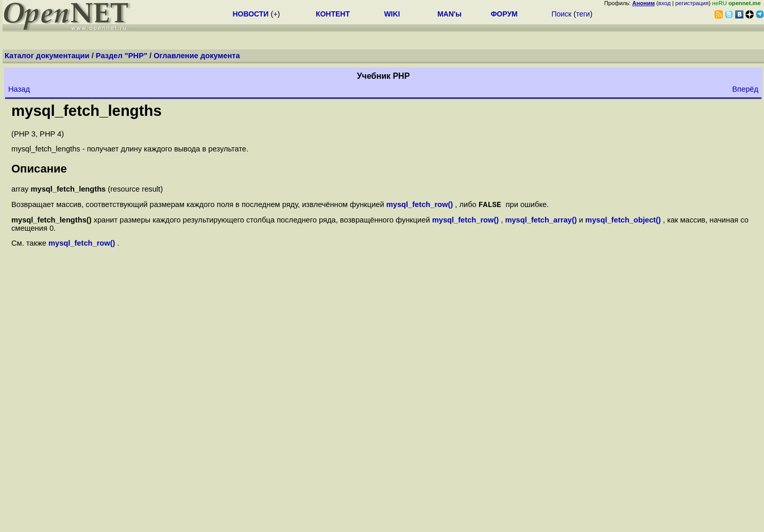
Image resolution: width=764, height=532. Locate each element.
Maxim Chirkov (734, 514)
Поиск (561, 14)
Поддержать (693, 522)
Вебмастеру (740, 522)
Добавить (650, 522)
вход (665, 3)
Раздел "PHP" (122, 56)
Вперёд (745, 89)
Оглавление (384, 413)
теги (583, 14)
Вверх (384, 426)
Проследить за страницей (52, 522)
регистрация (692, 3)
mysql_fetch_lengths (87, 110)
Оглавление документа (197, 56)
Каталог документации (47, 56)
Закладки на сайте (39, 514)
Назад (19, 89)
